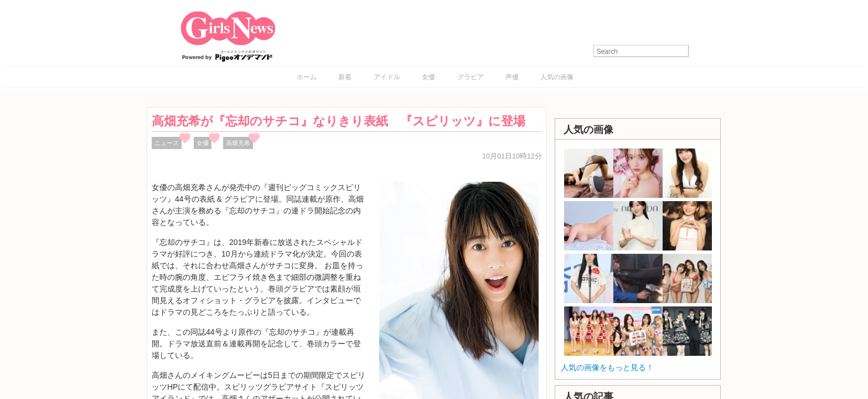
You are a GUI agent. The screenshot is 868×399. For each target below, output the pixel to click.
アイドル (387, 77)
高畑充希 (238, 143)
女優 (428, 77)
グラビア (471, 77)
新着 (345, 77)
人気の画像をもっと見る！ (607, 367)
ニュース (167, 143)
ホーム (307, 77)
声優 (512, 77)
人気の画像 (557, 77)
